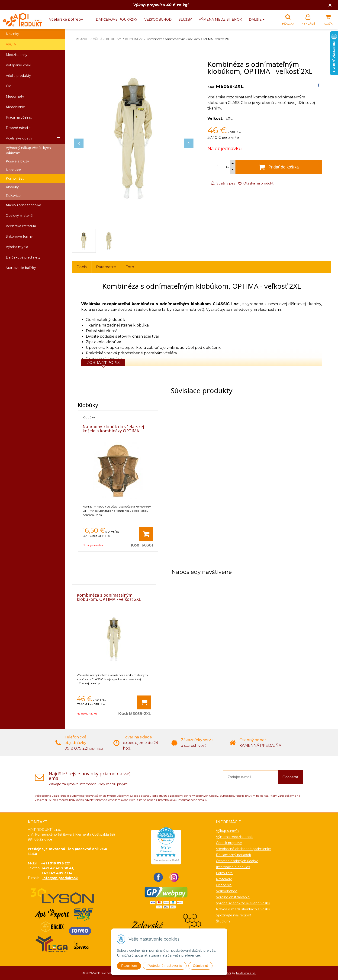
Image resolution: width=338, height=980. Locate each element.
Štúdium (223, 922)
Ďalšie (257, 19)
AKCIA (11, 45)
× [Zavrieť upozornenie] (330, 5)
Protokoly (224, 879)
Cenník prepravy (229, 843)
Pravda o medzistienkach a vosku (243, 909)
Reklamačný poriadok (233, 855)
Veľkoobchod (158, 19)
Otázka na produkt (256, 184)
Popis (82, 267)
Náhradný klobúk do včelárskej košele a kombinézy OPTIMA (113, 429)
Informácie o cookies (233, 867)
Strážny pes (223, 184)
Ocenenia (224, 885)
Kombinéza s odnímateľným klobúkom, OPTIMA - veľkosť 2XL (109, 597)
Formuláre (224, 873)
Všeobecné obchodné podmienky (243, 849)
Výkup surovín (227, 831)
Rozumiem (129, 966)
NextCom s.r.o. (246, 973)
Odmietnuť (200, 966)
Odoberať (290, 777)
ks (228, 167)
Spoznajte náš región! (233, 915)
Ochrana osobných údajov (237, 861)
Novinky (12, 34)
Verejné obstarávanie (233, 897)
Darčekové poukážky (117, 19)
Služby (185, 19)
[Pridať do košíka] (146, 534)
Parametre (106, 267)
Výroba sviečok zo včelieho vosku (243, 903)
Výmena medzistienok (220, 19)
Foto (130, 267)
